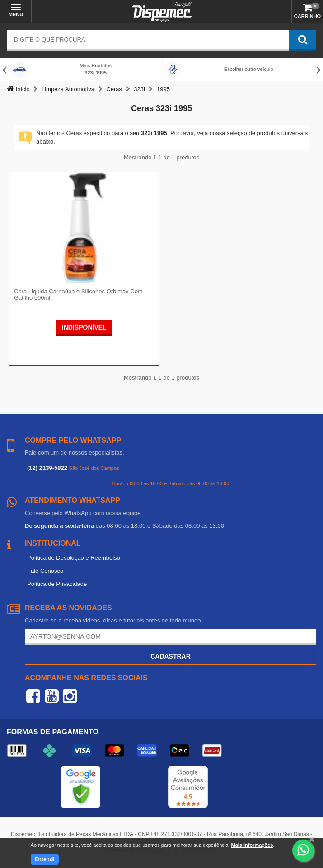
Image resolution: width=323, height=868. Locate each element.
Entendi (45, 859)
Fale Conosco (45, 571)
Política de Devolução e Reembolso (74, 558)
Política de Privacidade (57, 584)
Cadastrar (171, 656)
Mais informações (252, 845)
